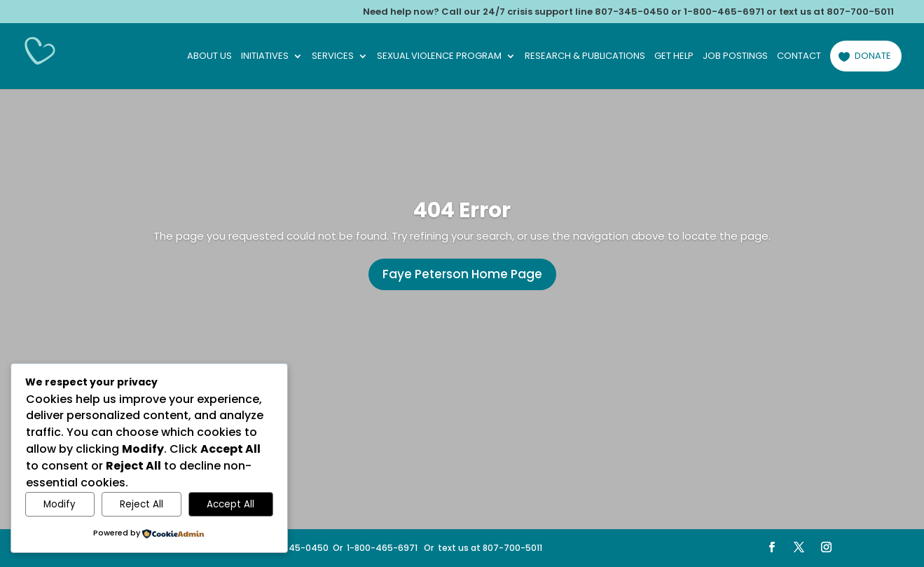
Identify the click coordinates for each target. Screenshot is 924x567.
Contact (799, 57)
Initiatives (265, 57)
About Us (209, 57)
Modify (60, 504)
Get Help (674, 57)
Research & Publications (585, 57)
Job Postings (735, 57)
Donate (873, 56)
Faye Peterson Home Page (462, 274)
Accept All (230, 504)
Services (333, 57)
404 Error (462, 210)
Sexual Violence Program (439, 57)
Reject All (142, 504)
